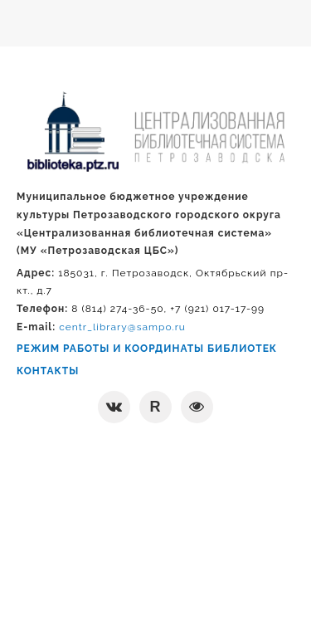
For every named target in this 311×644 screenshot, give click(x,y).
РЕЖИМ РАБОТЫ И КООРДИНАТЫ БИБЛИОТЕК (147, 349)
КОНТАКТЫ (48, 371)
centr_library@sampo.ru (122, 327)
